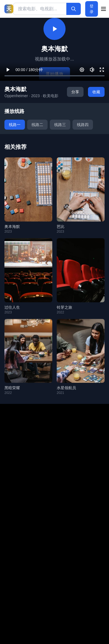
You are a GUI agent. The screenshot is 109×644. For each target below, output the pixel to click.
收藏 (96, 92)
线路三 (60, 125)
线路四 (83, 125)
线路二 (37, 125)
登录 (92, 9)
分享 (75, 92)
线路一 (15, 125)
